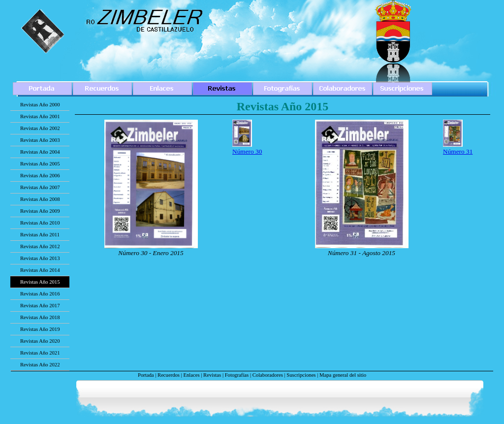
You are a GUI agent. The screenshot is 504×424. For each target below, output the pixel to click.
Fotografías (237, 375)
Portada (146, 375)
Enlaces (191, 375)
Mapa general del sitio (343, 375)
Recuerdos (169, 375)
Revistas (212, 375)
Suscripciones (301, 375)
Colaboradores (268, 375)
